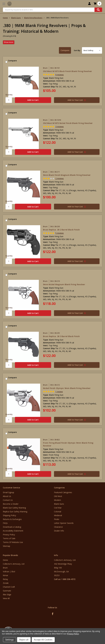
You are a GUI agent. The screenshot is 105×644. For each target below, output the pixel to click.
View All (6, 598)
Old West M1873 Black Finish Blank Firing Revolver (67, 71)
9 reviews (60, 75)
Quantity (9, 95)
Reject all (24, 640)
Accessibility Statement (13, 531)
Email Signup (8, 492)
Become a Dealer (11, 504)
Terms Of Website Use (13, 542)
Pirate (57, 519)
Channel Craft (9, 587)
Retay (5, 579)
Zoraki (6, 583)
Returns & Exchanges (12, 519)
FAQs (5, 523)
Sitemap (6, 546)
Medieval (58, 515)
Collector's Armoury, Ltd (14, 564)
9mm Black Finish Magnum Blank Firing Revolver (67, 175)
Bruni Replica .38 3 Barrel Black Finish (61, 336)
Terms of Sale (9, 538)
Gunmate (7, 591)
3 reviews (60, 127)
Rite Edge (7, 595)
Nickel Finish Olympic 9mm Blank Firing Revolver (67, 388)
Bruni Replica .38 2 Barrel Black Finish (61, 230)
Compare (65, 50)
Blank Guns (59, 504)
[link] (94, 628)
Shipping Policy (9, 515)
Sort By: (77, 50)
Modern (57, 500)
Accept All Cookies (43, 640)
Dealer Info (59, 531)
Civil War (58, 508)
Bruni (5, 568)
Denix (5, 560)
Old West (58, 496)
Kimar (5, 575)
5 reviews (60, 233)
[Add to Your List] (77, 100)
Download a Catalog (12, 527)
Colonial (58, 512)
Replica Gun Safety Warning (15, 512)
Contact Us (8, 500)
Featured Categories (63, 492)
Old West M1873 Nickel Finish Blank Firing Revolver (68, 123)
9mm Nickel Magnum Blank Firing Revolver (64, 284)
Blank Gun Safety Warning (14, 508)
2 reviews (60, 178)
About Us (7, 496)
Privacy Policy (9, 535)
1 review (59, 392)
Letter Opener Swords (64, 523)
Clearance (58, 527)
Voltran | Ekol (9, 572)
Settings (10, 640)
